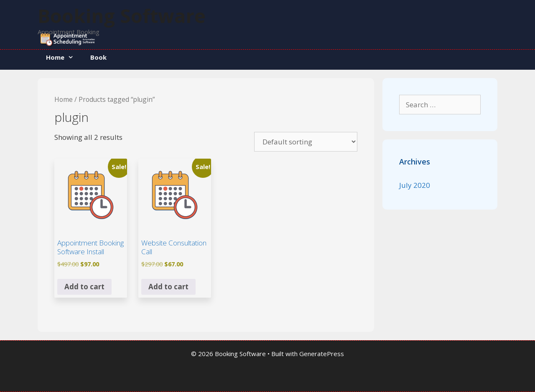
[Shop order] (306, 142)
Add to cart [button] (84, 287)
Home (64, 57)
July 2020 (415, 185)
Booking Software (122, 16)
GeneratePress (322, 354)
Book (98, 57)
